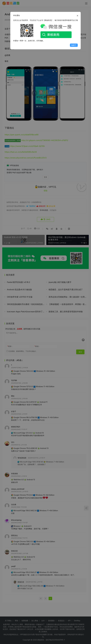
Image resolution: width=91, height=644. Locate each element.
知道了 (74, 45)
